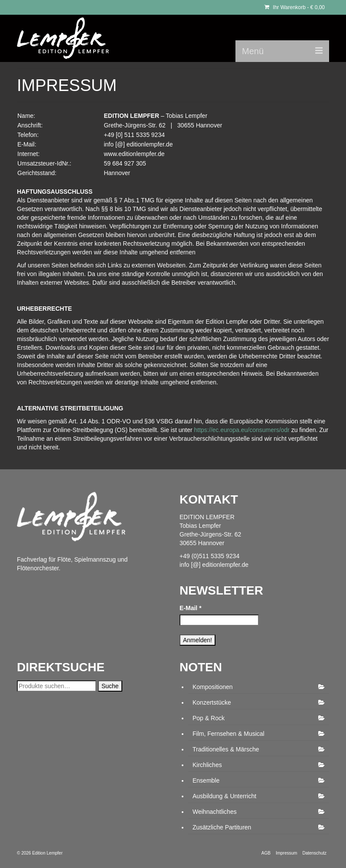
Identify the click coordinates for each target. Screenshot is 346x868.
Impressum (286, 853)
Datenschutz (314, 853)
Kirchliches (207, 765)
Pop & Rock (209, 718)
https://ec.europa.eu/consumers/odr (242, 430)
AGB (266, 853)
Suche (110, 686)
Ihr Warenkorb (295, 7)
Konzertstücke (212, 702)
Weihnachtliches (215, 812)
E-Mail (191, 608)
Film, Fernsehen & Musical (228, 734)
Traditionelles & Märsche (226, 749)
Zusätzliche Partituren (222, 827)
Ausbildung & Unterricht (224, 796)
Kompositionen (213, 687)
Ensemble (206, 780)
